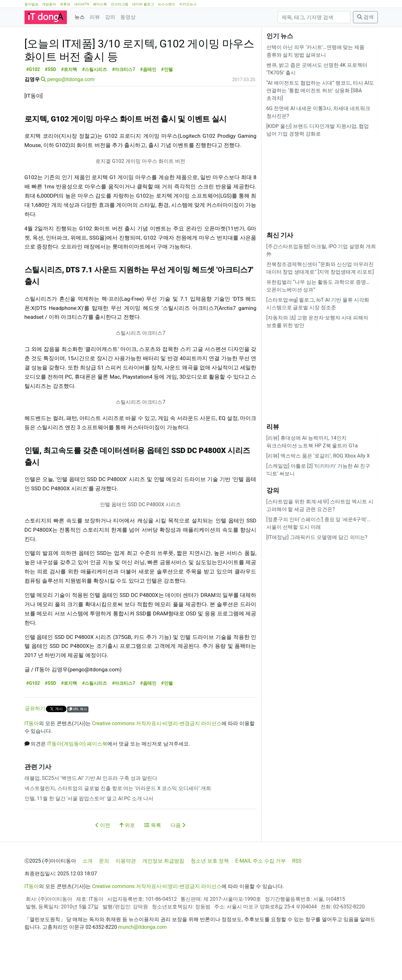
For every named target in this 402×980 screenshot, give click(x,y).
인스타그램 (120, 4)
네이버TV (82, 4)
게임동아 (49, 4)
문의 (104, 889)
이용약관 (126, 889)
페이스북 (100, 4)
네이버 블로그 (143, 4)
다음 (178, 854)
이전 (103, 854)
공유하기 (35, 737)
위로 (127, 854)
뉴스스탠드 (167, 4)
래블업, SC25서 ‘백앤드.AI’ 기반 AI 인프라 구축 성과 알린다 (91, 807)
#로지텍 (69, 98)
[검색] (314, 17)
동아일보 (32, 4)
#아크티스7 (124, 98)
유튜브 (65, 4)
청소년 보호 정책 (210, 889)
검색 (365, 17)
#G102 (33, 98)
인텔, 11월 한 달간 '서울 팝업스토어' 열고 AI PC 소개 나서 (89, 827)
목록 (153, 854)
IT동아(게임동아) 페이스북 (77, 772)
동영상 (128, 17)
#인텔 (167, 98)
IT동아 (32, 752)
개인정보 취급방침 (163, 889)
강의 (110, 17)
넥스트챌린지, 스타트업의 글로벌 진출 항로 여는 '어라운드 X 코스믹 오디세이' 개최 (118, 817)
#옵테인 (148, 98)
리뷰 (95, 17)
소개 (88, 889)
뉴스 (80, 17)
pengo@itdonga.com (71, 108)
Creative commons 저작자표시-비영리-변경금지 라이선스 (157, 752)
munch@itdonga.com (142, 956)
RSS (297, 889)
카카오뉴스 (188, 4)
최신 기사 (280, 235)
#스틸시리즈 (95, 98)
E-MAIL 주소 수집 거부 (261, 889)
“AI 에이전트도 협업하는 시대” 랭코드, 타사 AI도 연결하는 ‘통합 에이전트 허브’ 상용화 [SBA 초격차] (320, 91)
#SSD (51, 98)
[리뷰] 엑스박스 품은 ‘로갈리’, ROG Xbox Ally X (318, 456)
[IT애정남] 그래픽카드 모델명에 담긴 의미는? (317, 537)
